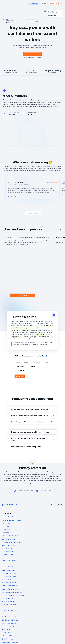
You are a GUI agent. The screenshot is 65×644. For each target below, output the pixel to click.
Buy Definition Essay (9, 558)
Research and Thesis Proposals (43, 517)
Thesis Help (6, 573)
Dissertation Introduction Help (42, 580)
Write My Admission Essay (10, 551)
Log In (44, 3)
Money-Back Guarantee (17, 640)
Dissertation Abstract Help (10, 583)
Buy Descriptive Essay (40, 558)
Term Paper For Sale (39, 530)
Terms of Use (6, 640)
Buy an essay (32, 54)
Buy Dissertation (7, 533)
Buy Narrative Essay (39, 570)
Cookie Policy (6, 642)
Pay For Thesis (7, 576)
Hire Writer (55, 142)
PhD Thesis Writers (39, 533)
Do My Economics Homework (42, 595)
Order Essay (36, 523)
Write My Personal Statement (42, 551)
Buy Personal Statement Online (12, 555)
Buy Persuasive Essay (9, 561)
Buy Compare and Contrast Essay (43, 555)
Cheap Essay (6, 523)
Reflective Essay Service (10, 601)
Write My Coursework (40, 536)
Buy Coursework (7, 592)
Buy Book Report (38, 586)
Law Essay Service (8, 598)
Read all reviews (33, 213)
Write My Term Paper (9, 517)
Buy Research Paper (39, 526)
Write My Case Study (39, 542)
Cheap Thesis (37, 573)
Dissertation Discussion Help (11, 586)
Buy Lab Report (7, 548)
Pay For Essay (7, 520)
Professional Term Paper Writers (13, 530)
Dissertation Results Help (41, 583)
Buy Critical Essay (38, 561)
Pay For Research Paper (10, 526)
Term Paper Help (38, 576)
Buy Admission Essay (39, 548)
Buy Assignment (38, 598)
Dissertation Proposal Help (11, 580)
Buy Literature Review (40, 545)
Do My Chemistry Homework (11, 595)
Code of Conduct (31, 640)
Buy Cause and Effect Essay (42, 567)
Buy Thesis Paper (8, 536)
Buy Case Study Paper (9, 545)
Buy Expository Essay (9, 570)
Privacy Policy (15, 642)
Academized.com (23, 100)
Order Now (54, 3)
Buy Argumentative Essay (10, 567)
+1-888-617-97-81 (33, 634)
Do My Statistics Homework (41, 592)
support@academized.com (18, 634)
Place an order (23, 295)
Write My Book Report (9, 542)
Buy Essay (36, 520)
